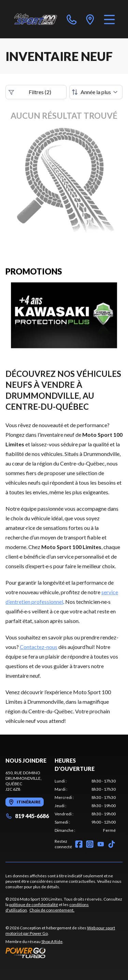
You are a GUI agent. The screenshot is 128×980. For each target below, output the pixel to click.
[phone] (72, 19)
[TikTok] (112, 844)
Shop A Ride (52, 941)
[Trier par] (96, 92)
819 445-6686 (27, 816)
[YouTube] (101, 844)
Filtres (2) (30, 92)
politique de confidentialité (34, 905)
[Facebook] (79, 844)
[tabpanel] (85, 806)
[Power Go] (64, 953)
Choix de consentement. (52, 910)
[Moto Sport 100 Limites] (35, 19)
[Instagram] (90, 844)
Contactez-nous (39, 647)
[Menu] (109, 19)
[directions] (90, 19)
